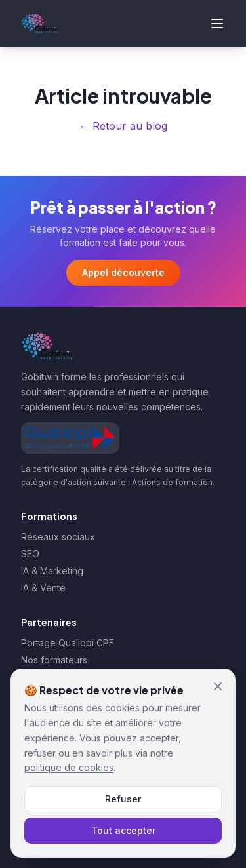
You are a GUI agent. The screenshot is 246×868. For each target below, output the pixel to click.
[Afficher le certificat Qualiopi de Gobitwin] (70, 438)
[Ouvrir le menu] (217, 24)
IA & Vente (43, 588)
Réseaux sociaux (58, 537)
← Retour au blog (123, 126)
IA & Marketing (52, 571)
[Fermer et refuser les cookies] (218, 686)
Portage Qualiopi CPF (68, 643)
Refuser (123, 799)
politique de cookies (69, 767)
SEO (30, 554)
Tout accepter (123, 830)
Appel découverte (123, 272)
